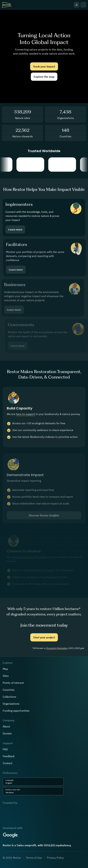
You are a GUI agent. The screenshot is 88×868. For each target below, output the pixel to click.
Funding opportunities (16, 711)
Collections (9, 697)
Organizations (11, 704)
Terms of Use (34, 858)
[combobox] (13, 783)
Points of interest (13, 683)
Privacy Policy (55, 858)
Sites (6, 676)
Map (5, 669)
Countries (9, 690)
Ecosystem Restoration (57, 648)
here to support (26, 417)
